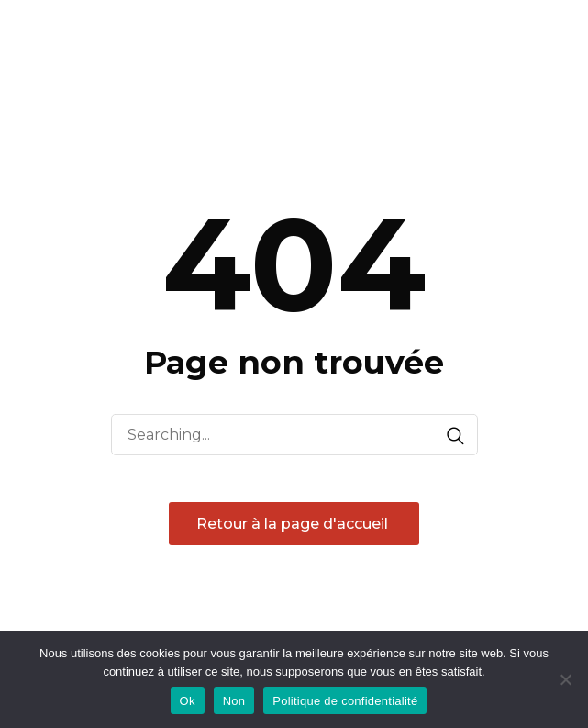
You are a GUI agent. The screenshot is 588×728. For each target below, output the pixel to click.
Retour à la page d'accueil (294, 523)
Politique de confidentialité (345, 701)
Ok (188, 701)
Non (234, 701)
